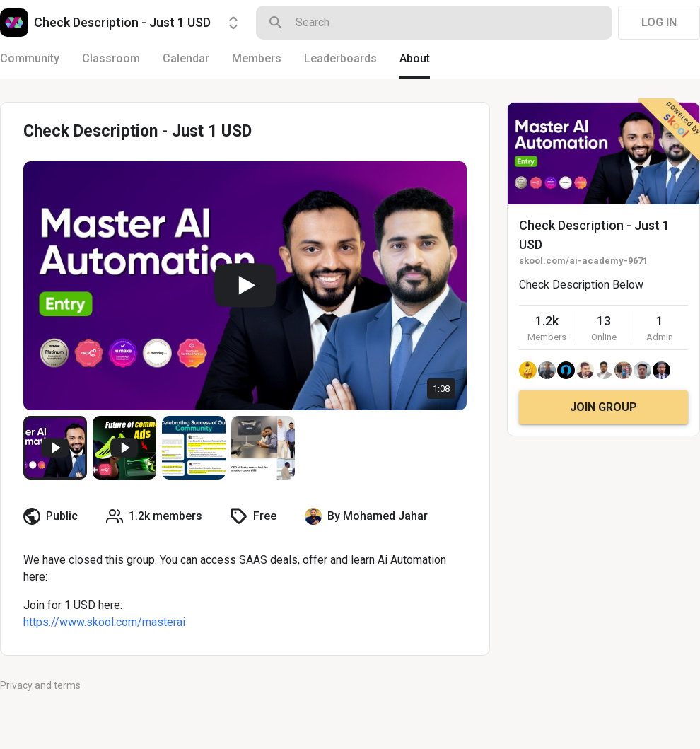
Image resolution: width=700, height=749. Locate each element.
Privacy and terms (40, 685)
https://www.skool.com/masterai (104, 622)
